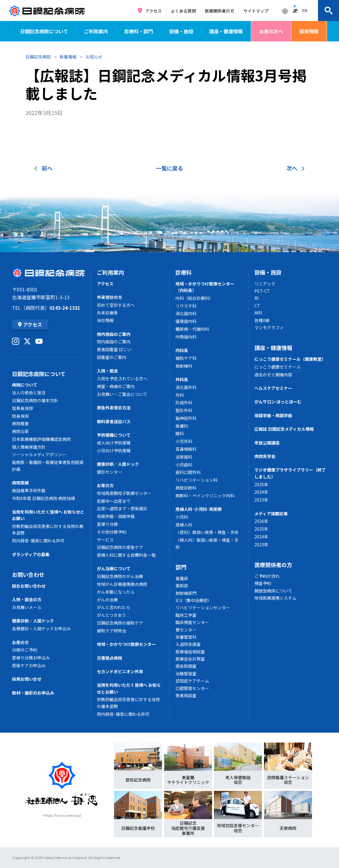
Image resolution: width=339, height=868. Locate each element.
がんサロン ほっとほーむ (278, 402)
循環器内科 (186, 321)
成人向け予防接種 (114, 443)
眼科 (180, 433)
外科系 (182, 379)
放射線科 (184, 366)
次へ (295, 168)
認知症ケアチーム (192, 681)
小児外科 (184, 441)
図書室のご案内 (112, 357)
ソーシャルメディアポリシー (39, 454)
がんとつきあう (111, 615)
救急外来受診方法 (114, 408)
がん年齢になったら (116, 592)
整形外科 (184, 410)
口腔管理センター (192, 688)
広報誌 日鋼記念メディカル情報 (284, 429)
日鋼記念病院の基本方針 (35, 400)
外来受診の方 (109, 297)
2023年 (261, 500)
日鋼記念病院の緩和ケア (120, 623)
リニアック (265, 284)
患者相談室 (186, 695)
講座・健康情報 (226, 31)
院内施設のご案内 (114, 334)
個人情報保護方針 (29, 447)
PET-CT (262, 291)
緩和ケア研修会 (112, 631)
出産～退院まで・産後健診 (122, 508)
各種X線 (262, 320)
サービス (105, 540)
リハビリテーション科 (196, 480)
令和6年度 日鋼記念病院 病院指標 (43, 498)
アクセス (153, 11)
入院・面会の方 (27, 599)
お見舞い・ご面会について (122, 394)
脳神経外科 (186, 418)
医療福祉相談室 (190, 652)
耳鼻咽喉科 (186, 449)
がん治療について (114, 568)
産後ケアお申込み (29, 665)
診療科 (184, 272)
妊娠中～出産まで (114, 501)
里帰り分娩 (107, 524)
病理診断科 (186, 488)
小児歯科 (184, 465)
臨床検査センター (192, 622)
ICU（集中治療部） (194, 600)
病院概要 (20, 423)
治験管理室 (186, 674)
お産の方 (20, 642)
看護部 (182, 578)
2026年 (261, 521)
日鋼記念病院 (38, 57)
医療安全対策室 (190, 659)
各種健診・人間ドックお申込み (41, 628)
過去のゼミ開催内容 (273, 375)
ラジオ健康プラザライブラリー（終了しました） (290, 473)
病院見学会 (265, 456)
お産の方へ (271, 31)
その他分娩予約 (112, 532)
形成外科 (184, 402)
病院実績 (20, 483)
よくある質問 (183, 11)
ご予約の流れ (267, 576)
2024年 (261, 492)
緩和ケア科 (186, 358)
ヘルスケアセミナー (273, 388)
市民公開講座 (267, 443)
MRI (258, 313)
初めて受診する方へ (116, 305)
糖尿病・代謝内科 (192, 329)
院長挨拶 (20, 416)
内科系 (182, 350)
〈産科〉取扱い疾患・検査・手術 (207, 532)
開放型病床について (273, 591)
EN (305, 10)
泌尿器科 (184, 457)
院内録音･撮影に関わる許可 (38, 541)
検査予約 (263, 583)
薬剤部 (182, 586)
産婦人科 (184, 525)
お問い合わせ (28, 574)
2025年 (261, 484)
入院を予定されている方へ (122, 378)
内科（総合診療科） (194, 298)
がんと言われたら (114, 607)
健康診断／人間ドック (33, 621)
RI (256, 298)
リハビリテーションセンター (203, 607)
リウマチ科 (186, 306)
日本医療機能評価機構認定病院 (41, 439)
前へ (43, 168)
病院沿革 (20, 431)
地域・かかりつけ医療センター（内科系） (205, 287)
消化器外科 (186, 387)
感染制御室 (186, 666)
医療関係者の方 (220, 11)
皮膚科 (182, 426)
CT (257, 306)
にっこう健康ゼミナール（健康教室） (290, 359)
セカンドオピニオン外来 (120, 671)
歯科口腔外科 (188, 472)
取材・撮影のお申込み (33, 693)
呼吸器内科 (186, 337)
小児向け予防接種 (114, 451)
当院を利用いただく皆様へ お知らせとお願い (48, 515)
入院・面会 (107, 371)
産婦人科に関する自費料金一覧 (126, 555)
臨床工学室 (186, 615)
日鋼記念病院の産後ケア (120, 547)
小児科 (182, 517)
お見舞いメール (27, 607)
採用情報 (309, 31)
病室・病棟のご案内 (116, 386)
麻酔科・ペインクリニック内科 (205, 496)
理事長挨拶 (22, 408)
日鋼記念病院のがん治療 (120, 576)
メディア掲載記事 (271, 514)
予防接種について (114, 435)
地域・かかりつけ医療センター (126, 644)
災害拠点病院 (109, 658)
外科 (180, 395)
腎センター (186, 630)
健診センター (109, 472)
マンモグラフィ (269, 327)
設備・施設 (181, 31)
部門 (181, 567)
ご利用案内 (96, 31)
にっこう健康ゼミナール (277, 367)
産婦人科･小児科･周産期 (199, 509)
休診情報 (105, 320)
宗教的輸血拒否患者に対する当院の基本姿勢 (48, 529)
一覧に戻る (169, 168)
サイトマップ (256, 11)
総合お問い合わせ (29, 586)
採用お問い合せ (27, 679)
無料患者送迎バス (114, 421)
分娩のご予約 (25, 650)
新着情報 (68, 57)
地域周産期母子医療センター (124, 493)
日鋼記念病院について (44, 31)
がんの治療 (107, 600)
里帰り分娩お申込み (31, 658)
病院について (25, 385)
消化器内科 (186, 313)
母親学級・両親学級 (116, 516)
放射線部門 (186, 593)
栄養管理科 (186, 637)
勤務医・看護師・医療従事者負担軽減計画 (48, 466)
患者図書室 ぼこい (114, 349)
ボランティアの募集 (31, 554)
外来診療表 (107, 313)
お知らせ (94, 57)
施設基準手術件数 (29, 490)
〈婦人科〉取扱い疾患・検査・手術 (207, 543)
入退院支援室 (188, 644)
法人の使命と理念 (29, 393)
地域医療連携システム (275, 598)
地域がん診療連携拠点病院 (122, 584)
